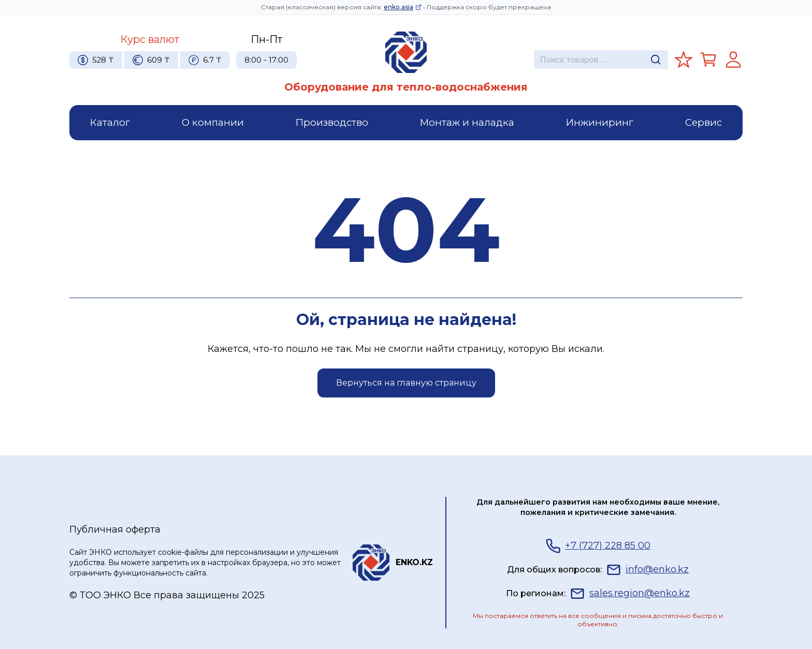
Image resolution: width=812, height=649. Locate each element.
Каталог (110, 122)
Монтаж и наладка (467, 122)
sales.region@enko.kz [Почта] (630, 594)
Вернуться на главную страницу (406, 383)
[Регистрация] (733, 60)
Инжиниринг (600, 122)
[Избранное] (684, 60)
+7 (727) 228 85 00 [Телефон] (598, 546)
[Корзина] (708, 60)
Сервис (704, 122)
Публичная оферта (115, 529)
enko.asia (403, 7)
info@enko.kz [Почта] (647, 570)
